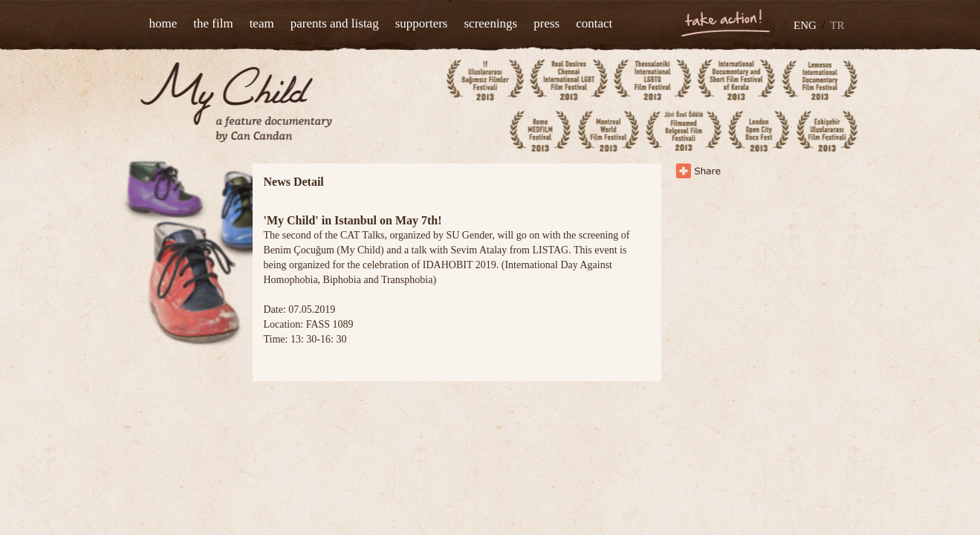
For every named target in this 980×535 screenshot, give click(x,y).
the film (213, 23)
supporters (422, 23)
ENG (805, 25)
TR (837, 25)
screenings (490, 23)
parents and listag (335, 23)
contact (594, 23)
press (546, 23)
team (262, 23)
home (163, 23)
